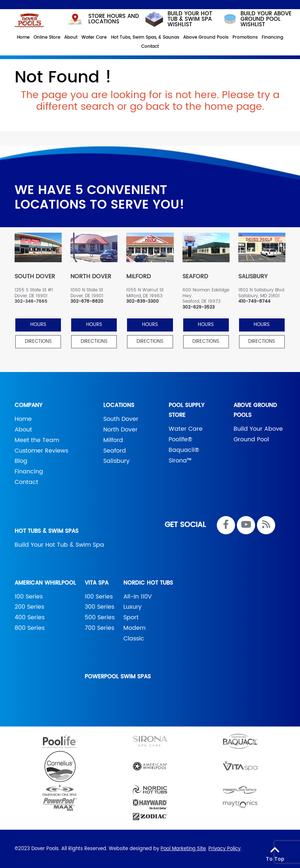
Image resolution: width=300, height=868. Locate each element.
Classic (134, 639)
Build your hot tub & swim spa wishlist (178, 19)
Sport (131, 617)
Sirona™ (180, 461)
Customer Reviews (41, 451)
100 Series (29, 597)
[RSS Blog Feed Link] (266, 525)
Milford (113, 440)
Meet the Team (37, 440)
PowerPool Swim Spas (118, 677)
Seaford (115, 451)
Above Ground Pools (255, 410)
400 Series (30, 617)
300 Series (99, 607)
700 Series (99, 628)
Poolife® (180, 439)
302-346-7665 (31, 302)
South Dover (121, 419)
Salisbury (116, 461)
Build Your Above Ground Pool (258, 434)
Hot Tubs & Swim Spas (47, 531)
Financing (29, 472)
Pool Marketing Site (183, 849)
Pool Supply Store (186, 410)
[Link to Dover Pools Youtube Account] (246, 525)
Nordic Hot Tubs (148, 583)
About (23, 430)
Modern (134, 628)
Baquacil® (184, 450)
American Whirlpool (45, 583)
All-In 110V (138, 597)
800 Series (30, 628)
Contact (26, 482)
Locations (119, 405)
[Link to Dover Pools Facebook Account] (226, 525)
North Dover (120, 430)
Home (23, 419)
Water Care (186, 429)
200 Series (29, 607)
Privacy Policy (224, 849)
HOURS (38, 325)
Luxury (132, 607)
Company (28, 405)
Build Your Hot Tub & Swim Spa (59, 545)
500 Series (100, 617)
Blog (21, 461)
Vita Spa (97, 583)
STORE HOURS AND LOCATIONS (103, 19)
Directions (38, 342)
